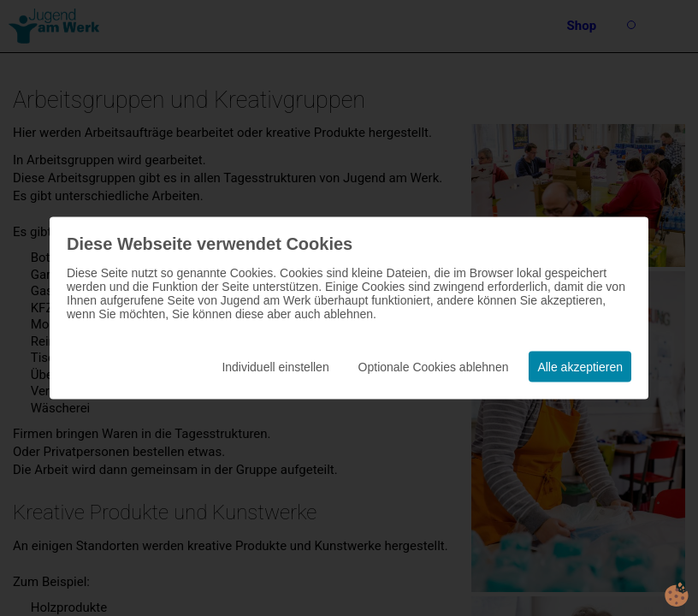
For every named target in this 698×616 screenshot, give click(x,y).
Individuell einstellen (275, 367)
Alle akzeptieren (580, 367)
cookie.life (677, 595)
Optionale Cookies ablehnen (434, 367)
